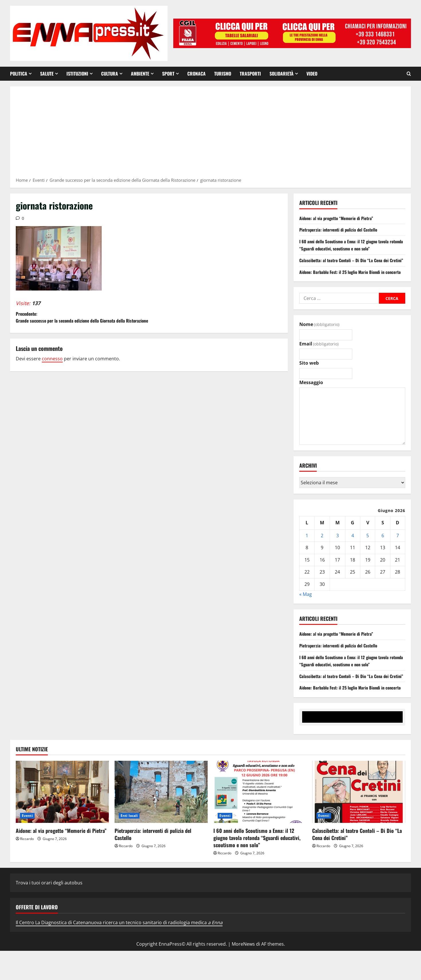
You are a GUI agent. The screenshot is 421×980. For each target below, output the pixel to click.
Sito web (309, 378)
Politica (19, 74)
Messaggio (311, 397)
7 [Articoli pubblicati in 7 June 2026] (398, 550)
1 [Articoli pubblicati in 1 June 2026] (307, 550)
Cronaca (196, 74)
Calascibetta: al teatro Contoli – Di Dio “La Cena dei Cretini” (357, 863)
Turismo (223, 74)
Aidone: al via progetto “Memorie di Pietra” (340, 218)
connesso (52, 369)
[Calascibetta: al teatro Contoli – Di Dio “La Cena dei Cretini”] (359, 821)
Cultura (110, 74)
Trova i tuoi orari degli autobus (49, 912)
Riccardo (27, 868)
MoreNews (243, 973)
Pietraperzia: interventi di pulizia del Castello (341, 230)
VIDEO (312, 74)
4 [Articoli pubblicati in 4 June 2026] (353, 550)
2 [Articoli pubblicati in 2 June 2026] (322, 550)
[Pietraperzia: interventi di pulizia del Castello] (161, 821)
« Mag (306, 609)
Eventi (27, 845)
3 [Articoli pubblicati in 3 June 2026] (338, 550)
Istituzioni (77, 74)
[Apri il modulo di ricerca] (409, 74)
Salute (47, 74)
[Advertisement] (210, 134)
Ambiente (140, 74)
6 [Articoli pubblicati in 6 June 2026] (383, 550)
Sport (168, 74)
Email (319, 358)
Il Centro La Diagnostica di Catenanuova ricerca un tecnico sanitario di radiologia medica (119, 952)
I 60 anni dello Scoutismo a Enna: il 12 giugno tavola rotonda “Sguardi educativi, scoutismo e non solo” (347, 245)
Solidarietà (282, 74)
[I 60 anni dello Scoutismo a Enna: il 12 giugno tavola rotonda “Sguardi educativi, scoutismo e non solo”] (260, 821)
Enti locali (129, 845)
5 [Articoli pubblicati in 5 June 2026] (368, 550)
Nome (319, 339)
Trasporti (250, 74)
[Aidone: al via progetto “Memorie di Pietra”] (62, 821)
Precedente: (82, 323)
